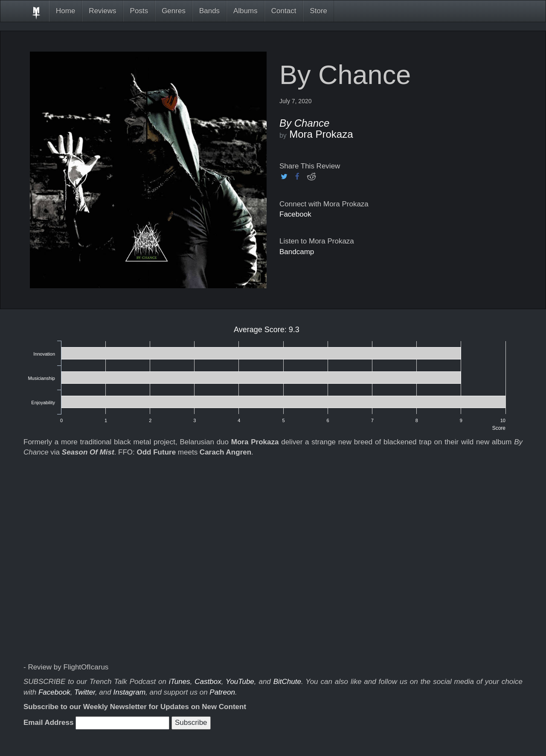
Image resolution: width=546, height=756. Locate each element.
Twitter (85, 692)
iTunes (180, 682)
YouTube (240, 682)
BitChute (287, 682)
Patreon (222, 692)
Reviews (102, 11)
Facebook (295, 214)
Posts (139, 11)
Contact (284, 11)
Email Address (48, 723)
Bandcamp (297, 252)
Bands (209, 11)
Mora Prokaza (321, 134)
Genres (174, 11)
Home (65, 11)
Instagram (129, 692)
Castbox (208, 682)
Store (318, 11)
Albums (245, 11)
